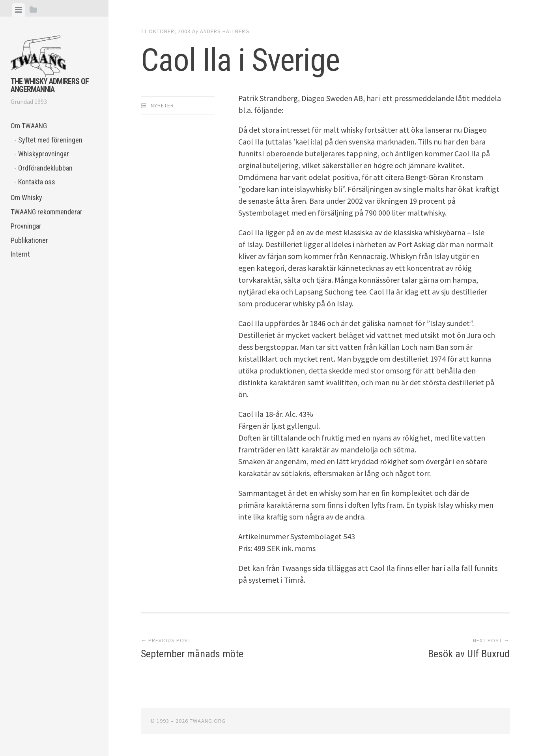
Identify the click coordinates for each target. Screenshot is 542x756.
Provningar (26, 226)
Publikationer (29, 240)
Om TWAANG (29, 126)
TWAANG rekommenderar (47, 212)
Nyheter (162, 105)
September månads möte (192, 654)
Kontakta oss (37, 182)
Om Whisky (26, 198)
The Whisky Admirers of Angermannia (50, 85)
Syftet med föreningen (50, 140)
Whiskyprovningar (44, 154)
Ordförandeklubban (45, 168)
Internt (20, 254)
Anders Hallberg (225, 31)
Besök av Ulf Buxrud (469, 654)
